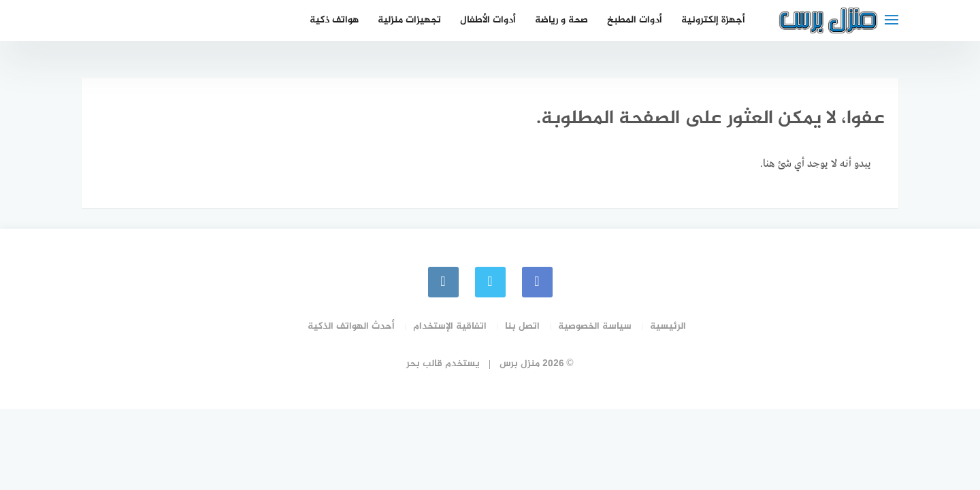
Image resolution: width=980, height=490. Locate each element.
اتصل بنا (522, 326)
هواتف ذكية (334, 20)
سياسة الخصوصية (595, 326)
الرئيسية (668, 326)
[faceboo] (537, 282)
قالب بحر (424, 364)
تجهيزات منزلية (409, 20)
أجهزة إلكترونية (713, 20)
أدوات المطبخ (635, 20)
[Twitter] (490, 282)
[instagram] (443, 282)
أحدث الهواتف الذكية (351, 326)
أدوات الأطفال (488, 20)
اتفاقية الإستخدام (450, 326)
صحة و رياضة (561, 20)
